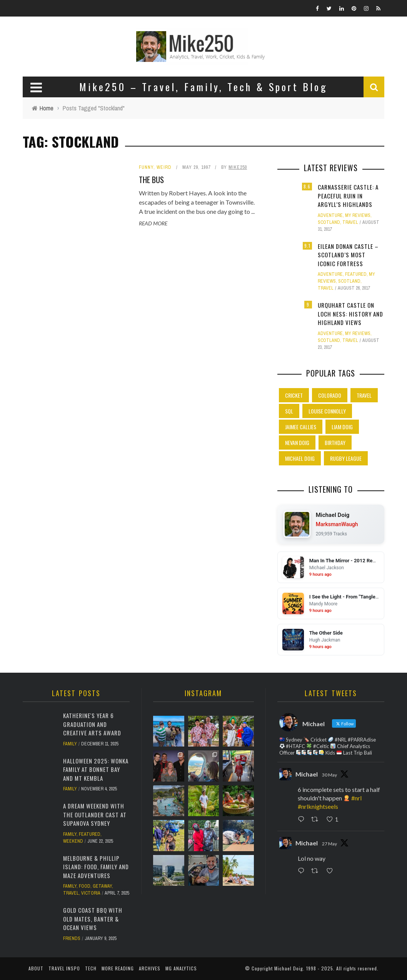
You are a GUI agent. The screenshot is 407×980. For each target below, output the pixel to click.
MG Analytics (181, 968)
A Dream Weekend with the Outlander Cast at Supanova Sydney (95, 814)
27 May (329, 844)
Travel (350, 222)
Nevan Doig (297, 442)
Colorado (330, 395)
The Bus (151, 180)
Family (70, 744)
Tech (91, 968)
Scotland (329, 222)
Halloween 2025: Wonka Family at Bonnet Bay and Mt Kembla (96, 769)
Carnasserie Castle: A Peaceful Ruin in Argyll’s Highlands (348, 196)
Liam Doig (342, 427)
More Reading (118, 968)
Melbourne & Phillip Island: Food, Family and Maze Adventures (96, 867)
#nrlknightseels (318, 806)
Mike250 (238, 167)
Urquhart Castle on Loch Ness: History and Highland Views (350, 314)
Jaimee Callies (301, 427)
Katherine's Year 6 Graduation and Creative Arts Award (92, 724)
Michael (307, 774)
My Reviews (358, 215)
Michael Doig (300, 458)
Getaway (102, 886)
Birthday (335, 442)
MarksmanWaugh (337, 524)
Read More (153, 223)
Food (85, 886)
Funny (146, 167)
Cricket (294, 395)
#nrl (356, 798)
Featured (356, 274)
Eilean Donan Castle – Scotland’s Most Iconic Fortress (348, 255)
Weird (164, 167)
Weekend (73, 841)
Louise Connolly (327, 411)
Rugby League (346, 458)
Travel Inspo (64, 968)
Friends (72, 938)
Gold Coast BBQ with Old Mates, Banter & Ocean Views (93, 919)
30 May (329, 775)
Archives (150, 968)
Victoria (91, 893)
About (36, 968)
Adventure (330, 215)
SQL (289, 411)
